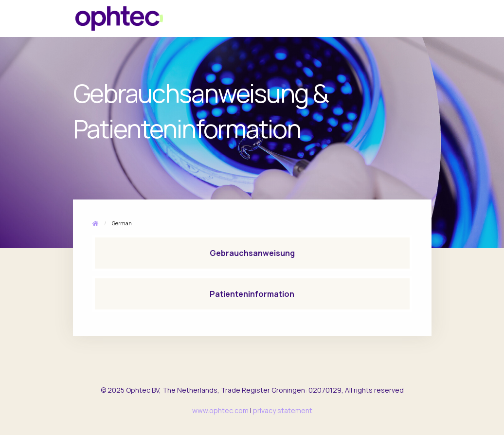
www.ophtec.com (220, 410)
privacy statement (283, 410)
